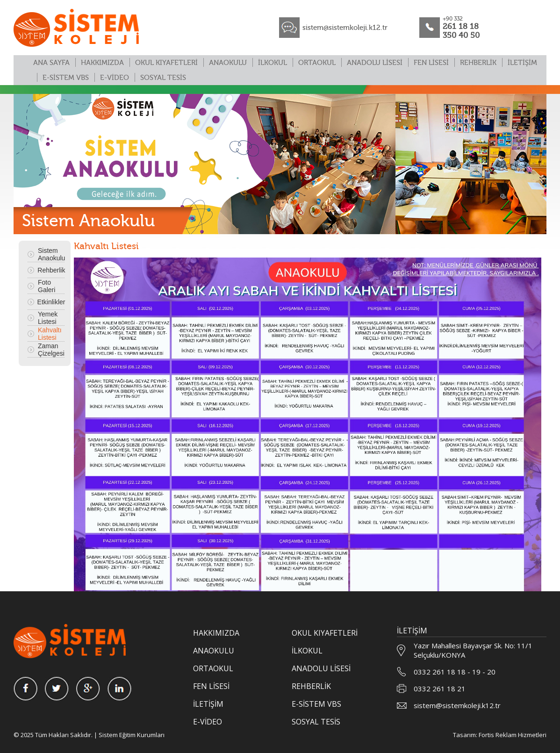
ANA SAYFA (51, 63)
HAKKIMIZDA (102, 63)
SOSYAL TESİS (163, 78)
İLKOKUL (273, 63)
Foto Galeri (47, 286)
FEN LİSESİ (431, 63)
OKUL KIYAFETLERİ (166, 63)
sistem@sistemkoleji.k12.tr (345, 28)
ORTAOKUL (317, 63)
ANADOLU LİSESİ (375, 63)
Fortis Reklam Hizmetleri (513, 735)
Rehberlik (51, 270)
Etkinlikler (51, 302)
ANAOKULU (228, 63)
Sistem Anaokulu (51, 254)
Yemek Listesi (48, 318)
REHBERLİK (478, 63)
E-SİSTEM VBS (66, 78)
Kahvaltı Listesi (50, 334)
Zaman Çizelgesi (51, 350)
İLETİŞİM (522, 63)
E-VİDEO (115, 78)
